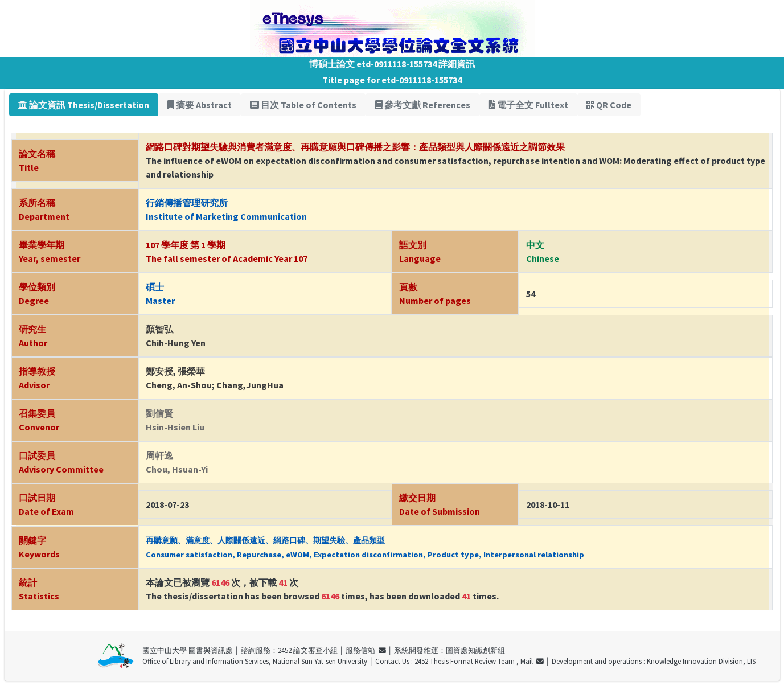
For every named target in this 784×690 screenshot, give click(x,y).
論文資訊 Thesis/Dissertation (84, 105)
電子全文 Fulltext (528, 105)
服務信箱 (366, 650)
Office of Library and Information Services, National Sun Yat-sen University (255, 661)
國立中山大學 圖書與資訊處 (188, 650)
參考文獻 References (422, 105)
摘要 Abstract (200, 105)
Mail (532, 661)
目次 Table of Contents (303, 105)
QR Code (609, 105)
